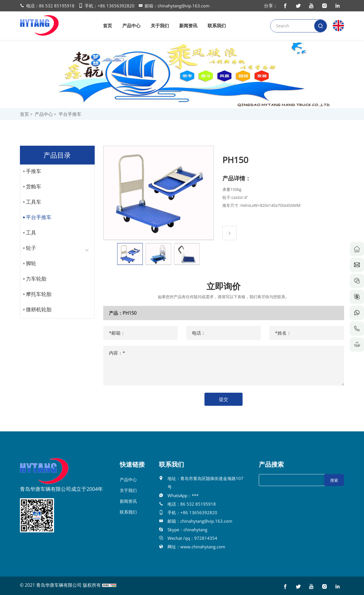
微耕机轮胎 (36, 309)
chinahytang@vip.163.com (184, 6)
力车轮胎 (34, 279)
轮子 (29, 248)
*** (195, 495)
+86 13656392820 (116, 6)
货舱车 (31, 186)
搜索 (334, 480)
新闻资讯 (188, 26)
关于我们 (160, 26)
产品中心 (131, 26)
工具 (29, 232)
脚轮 (29, 263)
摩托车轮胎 (36, 294)
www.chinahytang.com (203, 547)
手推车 (31, 171)
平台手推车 (70, 114)
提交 (231, 399)
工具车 (31, 202)
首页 (107, 26)
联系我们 (217, 26)
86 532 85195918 (57, 6)
